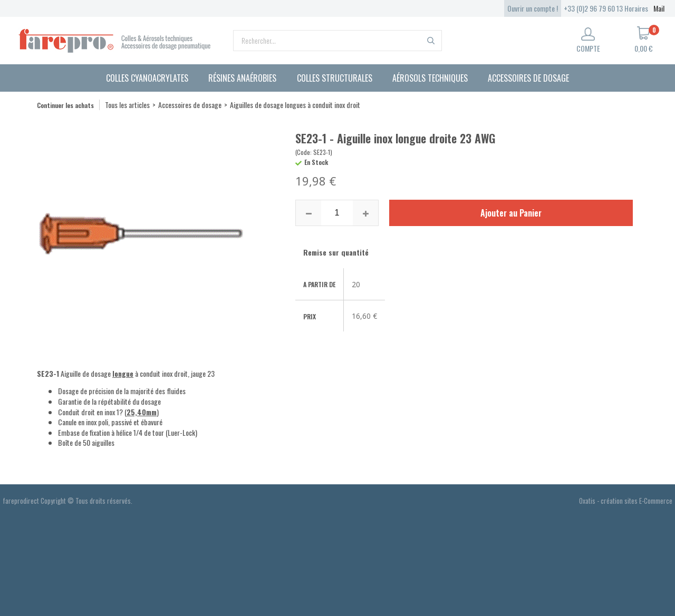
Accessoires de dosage (528, 78)
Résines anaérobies (242, 78)
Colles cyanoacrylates (147, 78)
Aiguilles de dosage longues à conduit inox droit (295, 105)
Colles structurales (335, 78)
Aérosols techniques (430, 78)
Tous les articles (127, 105)
